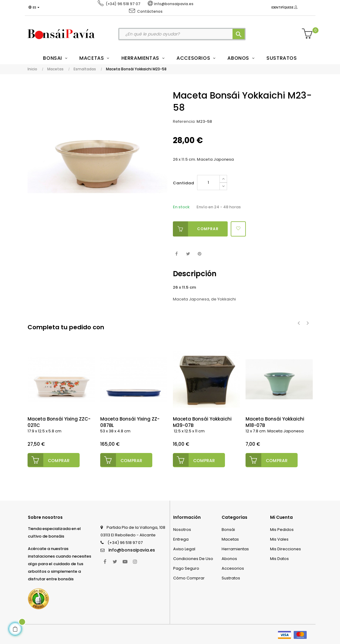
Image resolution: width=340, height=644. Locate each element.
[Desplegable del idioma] (35, 8)
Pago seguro (186, 568)
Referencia (184, 121)
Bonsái (228, 529)
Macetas (230, 539)
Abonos (229, 558)
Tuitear (188, 254)
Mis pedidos (282, 529)
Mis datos (279, 558)
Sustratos (231, 577)
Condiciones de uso (193, 558)
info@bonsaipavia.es (132, 549)
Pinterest (200, 254)
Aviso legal (184, 548)
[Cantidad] (208, 183)
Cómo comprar (189, 577)
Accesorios (233, 568)
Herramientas (235, 548)
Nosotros (182, 529)
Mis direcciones (286, 548)
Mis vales (279, 539)
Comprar (196, 229)
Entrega (181, 539)
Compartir (177, 254)
